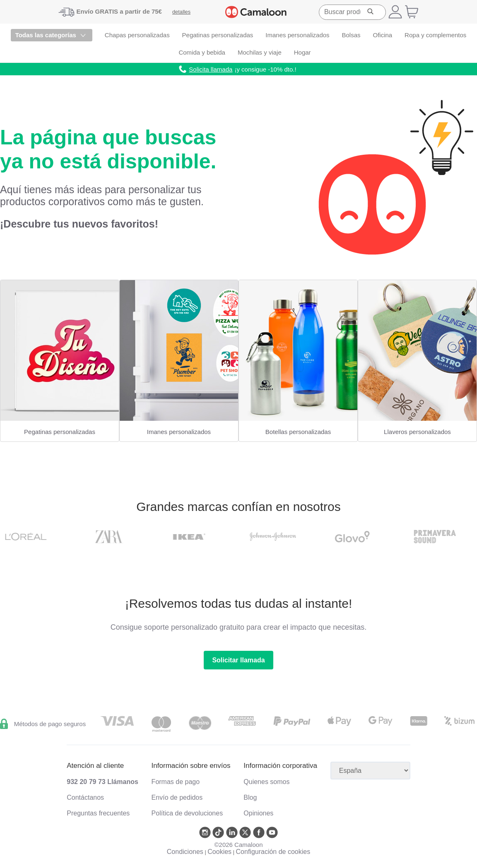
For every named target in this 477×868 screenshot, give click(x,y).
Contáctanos (85, 797)
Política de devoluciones (187, 813)
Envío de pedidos (177, 797)
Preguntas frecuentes (98, 813)
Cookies (219, 852)
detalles (181, 12)
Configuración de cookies (273, 852)
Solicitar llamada (238, 660)
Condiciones (185, 852)
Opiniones (258, 813)
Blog (250, 797)
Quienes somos (266, 782)
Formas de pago (176, 782)
